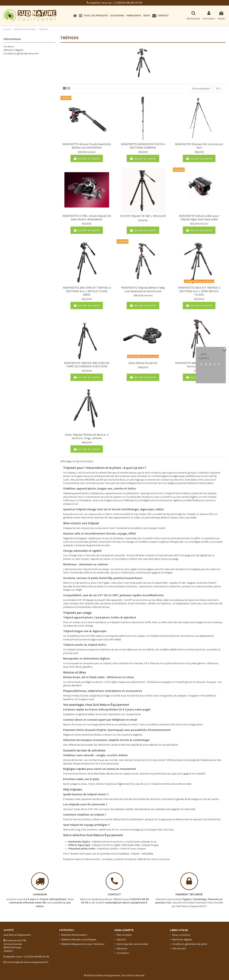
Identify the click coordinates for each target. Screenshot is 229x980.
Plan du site (179, 949)
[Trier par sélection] (202, 89)
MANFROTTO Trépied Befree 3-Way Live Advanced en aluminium (143, 289)
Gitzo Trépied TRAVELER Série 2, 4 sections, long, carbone (87, 436)
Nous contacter (181, 935)
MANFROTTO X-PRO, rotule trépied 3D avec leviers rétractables (87, 218)
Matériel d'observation (74, 935)
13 (219, 89)
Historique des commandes (132, 944)
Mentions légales (14, 50)
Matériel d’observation (200, 483)
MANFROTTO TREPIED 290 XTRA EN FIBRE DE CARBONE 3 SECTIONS (87, 365)
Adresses (122, 949)
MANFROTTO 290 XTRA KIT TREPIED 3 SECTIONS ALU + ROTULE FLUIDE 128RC (87, 291)
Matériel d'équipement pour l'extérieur (83, 944)
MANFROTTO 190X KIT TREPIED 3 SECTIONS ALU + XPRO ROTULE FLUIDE (199, 291)
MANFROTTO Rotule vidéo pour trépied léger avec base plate (199, 218)
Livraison (9, 47)
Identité (121, 940)
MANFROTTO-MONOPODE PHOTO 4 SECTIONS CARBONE (143, 146)
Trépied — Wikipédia (142, 854)
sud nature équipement (129, 483)
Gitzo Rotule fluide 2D (143, 363)
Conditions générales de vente (21, 54)
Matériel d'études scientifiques (79, 940)
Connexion (123, 953)
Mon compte (124, 935)
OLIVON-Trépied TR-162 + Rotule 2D (143, 216)
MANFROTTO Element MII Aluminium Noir (199, 146)
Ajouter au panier (87, 158)
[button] (93, 16)
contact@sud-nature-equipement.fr (126, 886)
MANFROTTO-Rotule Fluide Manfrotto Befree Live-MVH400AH (87, 146)
